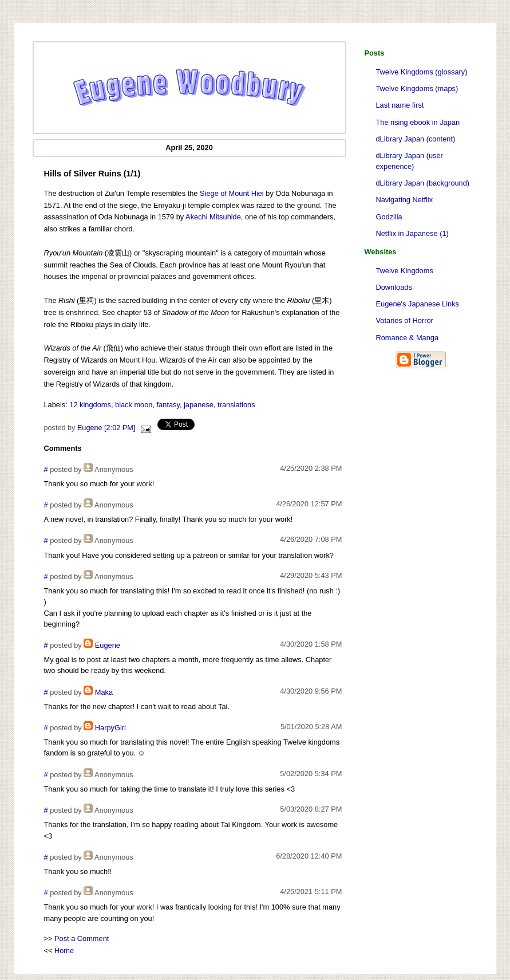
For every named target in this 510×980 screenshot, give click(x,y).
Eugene (108, 645)
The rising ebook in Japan (418, 122)
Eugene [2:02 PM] (106, 428)
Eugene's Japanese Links (418, 304)
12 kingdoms (90, 405)
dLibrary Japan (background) (423, 183)
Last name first (400, 105)
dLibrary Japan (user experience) (410, 161)
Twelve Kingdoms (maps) (417, 88)
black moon (134, 405)
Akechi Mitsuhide (213, 217)
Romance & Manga (408, 338)
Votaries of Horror (405, 320)
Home (64, 951)
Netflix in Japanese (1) (412, 233)
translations (236, 405)
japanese (199, 405)
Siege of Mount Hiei (232, 193)
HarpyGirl (110, 728)
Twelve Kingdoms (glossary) (422, 72)
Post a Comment (82, 938)
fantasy (168, 405)
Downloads (394, 287)
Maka (104, 692)
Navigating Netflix (405, 200)
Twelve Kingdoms (405, 271)
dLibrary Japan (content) (416, 139)
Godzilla (389, 217)
